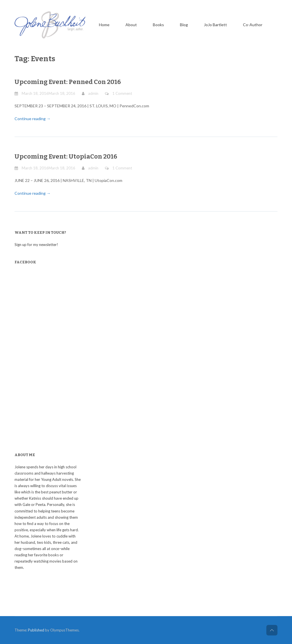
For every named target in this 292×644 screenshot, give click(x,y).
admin (93, 93)
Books (158, 25)
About (131, 25)
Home (104, 25)
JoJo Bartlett (215, 25)
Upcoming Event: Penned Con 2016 (68, 82)
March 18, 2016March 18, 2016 (48, 93)
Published (36, 630)
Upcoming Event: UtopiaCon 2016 (66, 156)
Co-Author (253, 25)
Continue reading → (33, 119)
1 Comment (122, 93)
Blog (184, 25)
